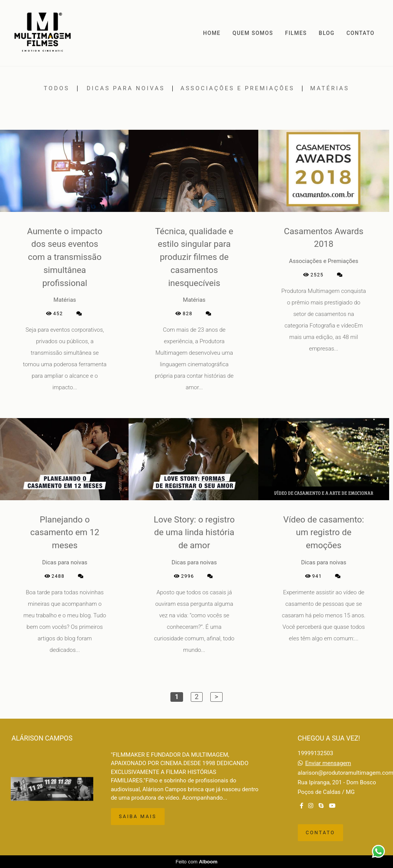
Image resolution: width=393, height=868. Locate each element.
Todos (57, 88)
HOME (212, 33)
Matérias (330, 88)
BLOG (327, 33)
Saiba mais (138, 816)
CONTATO (361, 33)
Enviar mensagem (328, 763)
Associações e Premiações (237, 88)
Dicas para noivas (126, 88)
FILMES (296, 33)
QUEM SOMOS (253, 33)
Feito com (196, 862)
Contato (321, 832)
